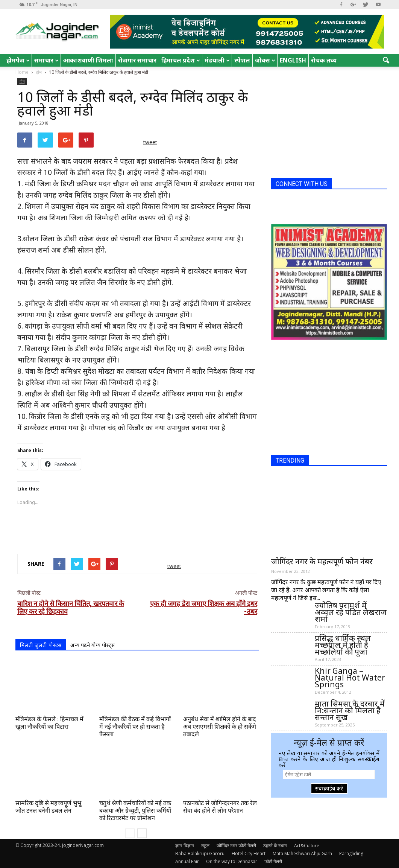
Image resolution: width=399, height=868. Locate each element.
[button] (386, 61)
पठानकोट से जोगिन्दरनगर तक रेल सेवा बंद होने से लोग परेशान (220, 807)
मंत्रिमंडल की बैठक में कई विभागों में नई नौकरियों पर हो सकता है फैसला (135, 727)
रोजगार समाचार (137, 60)
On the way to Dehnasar (232, 861)
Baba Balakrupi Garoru (200, 854)
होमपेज (18, 60)
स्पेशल (242, 60)
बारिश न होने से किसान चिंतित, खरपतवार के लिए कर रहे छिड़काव (71, 608)
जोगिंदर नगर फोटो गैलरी (236, 846)
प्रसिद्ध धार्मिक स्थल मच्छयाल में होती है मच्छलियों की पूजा (343, 645)
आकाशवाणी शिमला (88, 60)
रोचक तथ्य (324, 60)
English (293, 60)
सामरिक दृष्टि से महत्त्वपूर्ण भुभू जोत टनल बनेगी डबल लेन (48, 807)
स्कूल (205, 846)
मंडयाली (217, 60)
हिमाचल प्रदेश (181, 60)
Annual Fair (187, 861)
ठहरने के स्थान (275, 846)
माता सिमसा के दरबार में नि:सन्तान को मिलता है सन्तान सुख (350, 710)
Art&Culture (307, 846)
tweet (150, 142)
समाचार (46, 60)
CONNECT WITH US (302, 184)
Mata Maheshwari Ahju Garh (302, 854)
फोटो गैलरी (273, 861)
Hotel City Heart (249, 854)
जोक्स (265, 60)
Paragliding (351, 854)
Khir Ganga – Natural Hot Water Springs (350, 678)
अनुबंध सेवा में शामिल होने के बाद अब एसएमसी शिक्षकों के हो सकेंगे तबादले (220, 727)
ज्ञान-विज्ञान (185, 846)
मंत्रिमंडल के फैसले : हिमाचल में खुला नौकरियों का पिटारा (49, 723)
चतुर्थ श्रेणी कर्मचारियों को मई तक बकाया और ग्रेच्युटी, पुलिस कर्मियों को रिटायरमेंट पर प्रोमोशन (135, 811)
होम (22, 81)
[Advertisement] (137, 528)
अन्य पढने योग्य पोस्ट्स (93, 645)
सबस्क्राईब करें (329, 788)
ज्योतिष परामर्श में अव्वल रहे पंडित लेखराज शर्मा (351, 612)
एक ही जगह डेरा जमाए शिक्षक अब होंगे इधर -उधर (204, 608)
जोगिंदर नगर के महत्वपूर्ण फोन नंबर (322, 561)
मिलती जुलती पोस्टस (41, 645)
